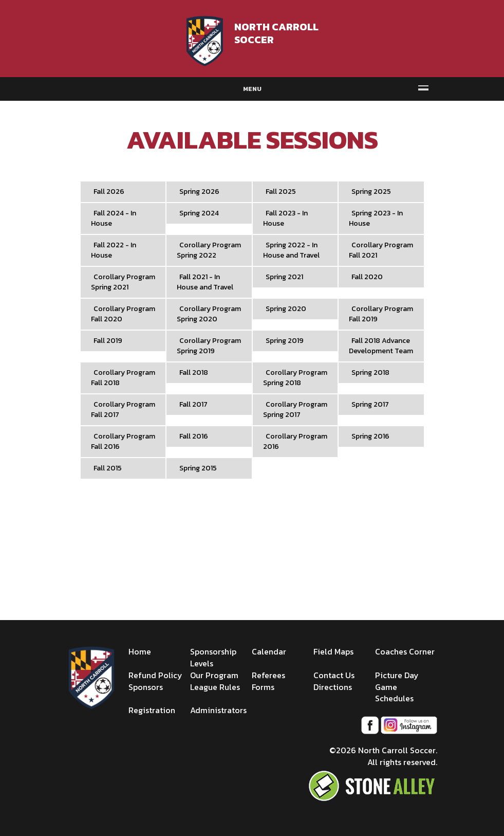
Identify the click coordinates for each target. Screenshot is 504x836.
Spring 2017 (370, 404)
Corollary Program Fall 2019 (381, 314)
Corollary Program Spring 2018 (295, 378)
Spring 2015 (198, 468)
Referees (268, 675)
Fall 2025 (281, 192)
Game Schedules (394, 693)
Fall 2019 (108, 341)
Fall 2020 (367, 277)
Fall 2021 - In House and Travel (205, 282)
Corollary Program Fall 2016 (123, 441)
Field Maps (333, 651)
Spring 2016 (370, 436)
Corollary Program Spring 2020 (209, 314)
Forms (263, 687)
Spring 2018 (370, 372)
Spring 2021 (284, 277)
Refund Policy (155, 675)
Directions (333, 687)
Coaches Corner (405, 651)
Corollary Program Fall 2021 (381, 250)
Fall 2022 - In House (114, 250)
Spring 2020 (286, 309)
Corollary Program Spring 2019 (209, 346)
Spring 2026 (199, 192)
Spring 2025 (371, 192)
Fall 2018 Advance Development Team (381, 346)
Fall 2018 (194, 372)
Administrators (218, 710)
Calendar (269, 651)
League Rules (215, 687)
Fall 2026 (109, 192)
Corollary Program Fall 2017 (123, 410)
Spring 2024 (199, 213)
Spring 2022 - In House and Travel (291, 250)
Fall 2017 (193, 404)
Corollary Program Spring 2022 (209, 250)
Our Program (214, 675)
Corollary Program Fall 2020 (123, 314)
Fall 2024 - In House (114, 218)
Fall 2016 (194, 436)
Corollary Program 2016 (295, 441)
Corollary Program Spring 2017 (295, 410)
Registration (152, 710)
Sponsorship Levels (213, 657)
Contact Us (334, 675)
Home (140, 651)
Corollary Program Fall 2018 (123, 378)
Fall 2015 (108, 468)
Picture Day (397, 675)
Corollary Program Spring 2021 (123, 282)
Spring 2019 (285, 341)
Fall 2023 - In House (285, 218)
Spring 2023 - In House (376, 218)
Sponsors (146, 687)
